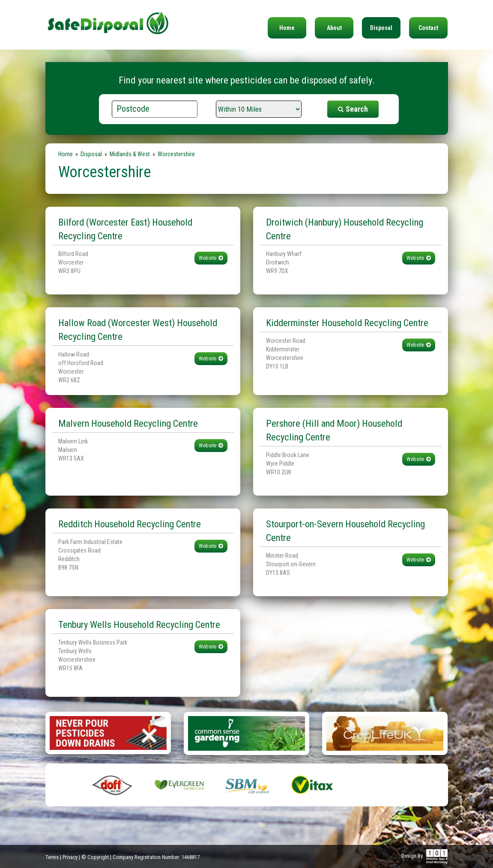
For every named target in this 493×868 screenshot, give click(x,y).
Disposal (381, 28)
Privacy (70, 857)
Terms (52, 857)
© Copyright (95, 857)
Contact (428, 28)
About (334, 28)
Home (287, 28)
